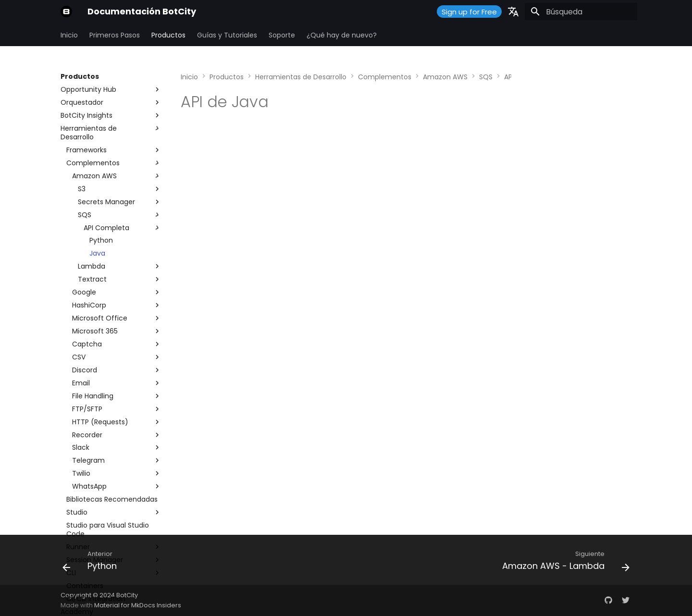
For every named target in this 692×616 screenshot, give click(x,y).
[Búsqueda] (581, 12)
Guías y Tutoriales (227, 35)
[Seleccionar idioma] (513, 12)
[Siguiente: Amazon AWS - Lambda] (563, 563)
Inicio (69, 35)
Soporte (282, 35)
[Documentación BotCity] (66, 12)
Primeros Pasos (115, 35)
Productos (168, 35)
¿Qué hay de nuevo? (342, 35)
